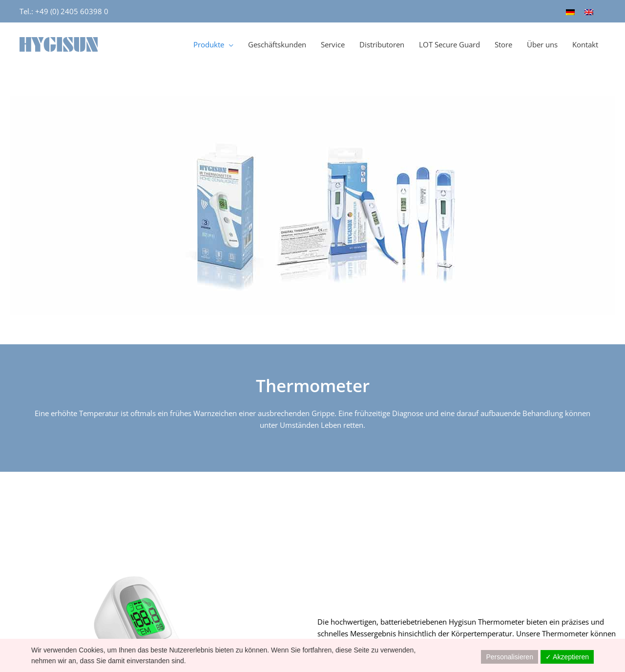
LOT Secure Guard (449, 44)
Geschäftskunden (277, 44)
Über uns (542, 44)
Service (333, 44)
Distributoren (382, 44)
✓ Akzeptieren (567, 657)
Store (503, 44)
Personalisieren (510, 657)
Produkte (209, 44)
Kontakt (585, 44)
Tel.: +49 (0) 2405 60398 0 (64, 11)
